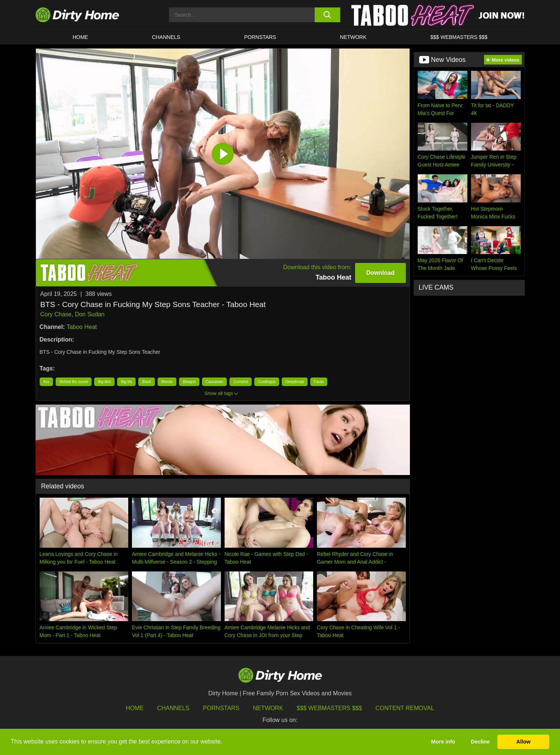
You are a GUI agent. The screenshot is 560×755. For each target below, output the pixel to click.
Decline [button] (480, 742)
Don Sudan (90, 314)
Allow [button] (523, 742)
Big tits (126, 382)
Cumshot (241, 382)
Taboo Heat (82, 327)
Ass (47, 382)
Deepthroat (294, 382)
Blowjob (189, 382)
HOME (80, 37)
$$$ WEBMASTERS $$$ (459, 37)
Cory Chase (56, 314)
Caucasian (214, 382)
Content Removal (405, 708)
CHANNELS (166, 37)
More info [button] (443, 742)
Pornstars (260, 37)
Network (353, 37)
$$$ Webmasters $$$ (329, 708)
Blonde (167, 382)
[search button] (327, 15)
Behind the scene (74, 382)
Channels (173, 708)
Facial (319, 382)
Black (146, 382)
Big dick (104, 382)
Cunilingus (267, 382)
